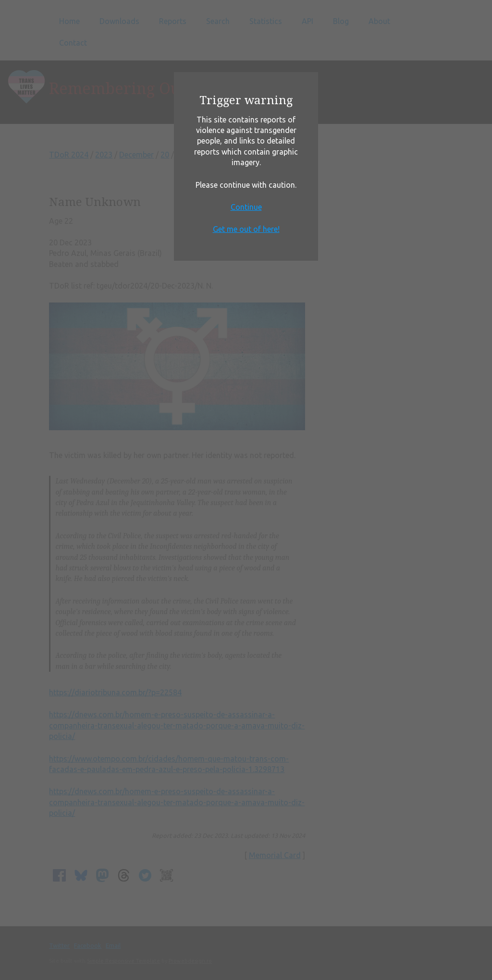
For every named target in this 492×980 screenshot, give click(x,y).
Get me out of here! (246, 229)
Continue (246, 207)
